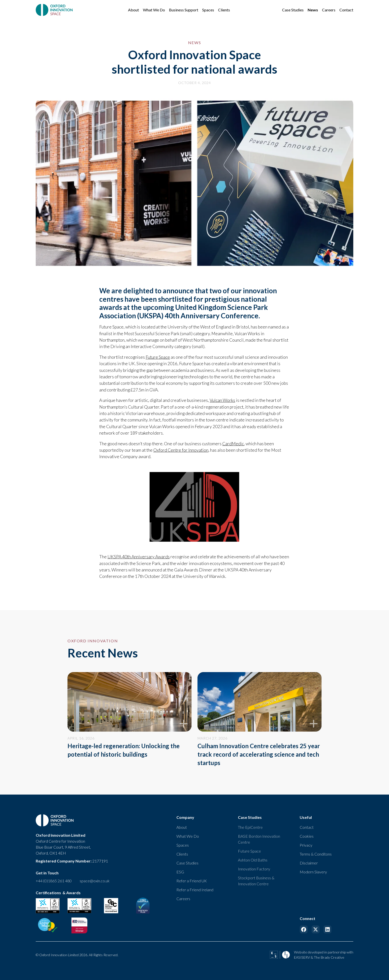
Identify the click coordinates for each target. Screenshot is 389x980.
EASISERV (302, 957)
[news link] (130, 715)
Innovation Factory (254, 869)
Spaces (183, 845)
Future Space (158, 357)
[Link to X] (316, 929)
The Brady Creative (329, 957)
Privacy (306, 845)
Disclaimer (309, 863)
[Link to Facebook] (304, 929)
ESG (180, 872)
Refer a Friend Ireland (195, 890)
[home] (55, 10)
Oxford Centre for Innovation (181, 450)
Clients (182, 854)
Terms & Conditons (316, 854)
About (182, 827)
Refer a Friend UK (192, 881)
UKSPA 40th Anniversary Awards (139, 557)
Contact (307, 827)
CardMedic (233, 444)
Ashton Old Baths (253, 860)
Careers (183, 899)
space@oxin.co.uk (95, 881)
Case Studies (187, 863)
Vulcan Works (222, 400)
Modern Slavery (313, 872)
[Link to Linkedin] (327, 929)
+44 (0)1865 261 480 (54, 881)
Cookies (307, 836)
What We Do (188, 836)
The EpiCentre (250, 827)
